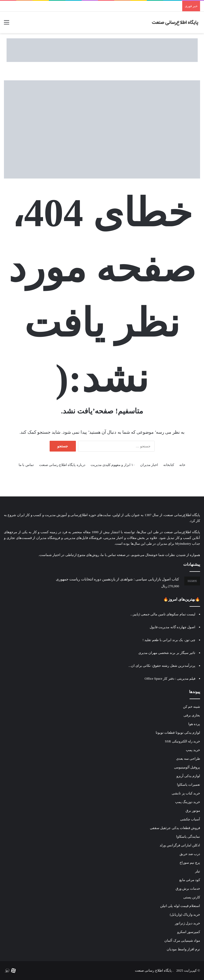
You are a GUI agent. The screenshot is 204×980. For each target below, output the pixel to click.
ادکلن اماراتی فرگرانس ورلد (180, 845)
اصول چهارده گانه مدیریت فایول (172, 627)
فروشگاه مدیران (48, 538)
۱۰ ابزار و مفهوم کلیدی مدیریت (113, 465)
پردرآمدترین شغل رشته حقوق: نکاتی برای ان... (162, 666)
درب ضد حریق (190, 854)
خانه (182, 465)
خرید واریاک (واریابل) (185, 915)
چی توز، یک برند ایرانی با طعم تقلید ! (169, 640)
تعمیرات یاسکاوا (189, 785)
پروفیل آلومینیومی (187, 767)
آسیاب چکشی (190, 819)
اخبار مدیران (149, 465)
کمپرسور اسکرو (189, 932)
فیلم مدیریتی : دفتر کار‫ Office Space (170, 678)
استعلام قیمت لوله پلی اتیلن (180, 906)
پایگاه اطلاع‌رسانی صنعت (182, 515)
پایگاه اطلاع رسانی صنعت (153, 970)
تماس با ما (26, 465)
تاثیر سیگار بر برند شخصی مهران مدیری (167, 653)
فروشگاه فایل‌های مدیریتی (83, 538)
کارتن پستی (192, 897)
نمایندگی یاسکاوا (188, 837)
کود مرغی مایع (190, 880)
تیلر (198, 871)
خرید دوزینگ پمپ (188, 802)
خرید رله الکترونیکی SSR (182, 741)
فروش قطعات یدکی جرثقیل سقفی (175, 828)
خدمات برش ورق (188, 889)
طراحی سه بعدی (188, 759)
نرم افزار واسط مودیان (183, 949)
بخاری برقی (192, 715)
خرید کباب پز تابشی (186, 793)
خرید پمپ (193, 750)
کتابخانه (169, 465)
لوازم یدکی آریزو (188, 776)
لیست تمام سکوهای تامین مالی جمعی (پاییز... (163, 614)
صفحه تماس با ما (113, 555)
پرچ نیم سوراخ (190, 863)
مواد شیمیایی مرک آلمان (182, 940)
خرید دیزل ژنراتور (188, 923)
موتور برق (193, 811)
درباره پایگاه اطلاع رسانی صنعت (62, 465)
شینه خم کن (192, 707)
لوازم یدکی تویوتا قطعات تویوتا (178, 733)
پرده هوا (194, 724)
